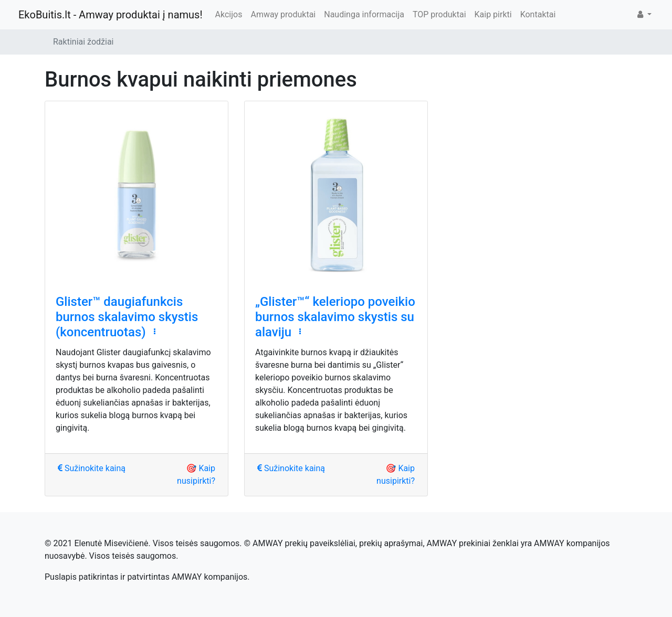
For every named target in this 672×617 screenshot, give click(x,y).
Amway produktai (283, 14)
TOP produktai (439, 14)
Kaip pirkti (493, 14)
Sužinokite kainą (92, 468)
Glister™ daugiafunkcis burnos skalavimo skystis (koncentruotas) (127, 317)
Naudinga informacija (364, 14)
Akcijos (229, 14)
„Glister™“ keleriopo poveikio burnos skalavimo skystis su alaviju (335, 317)
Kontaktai (538, 14)
